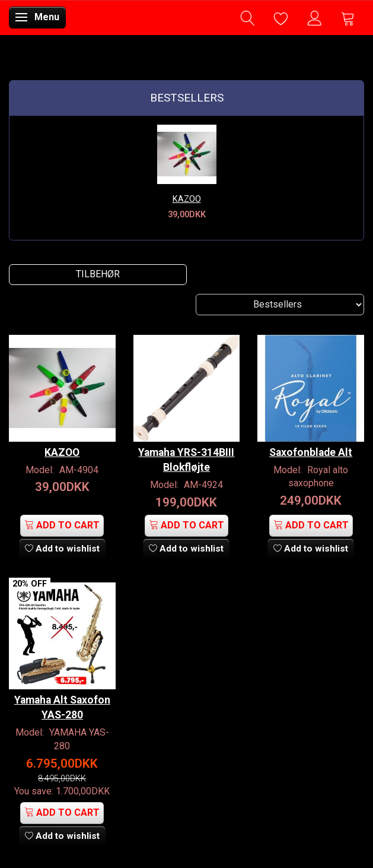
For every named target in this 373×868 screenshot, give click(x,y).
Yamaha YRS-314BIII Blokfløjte (186, 460)
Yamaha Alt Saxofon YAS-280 (62, 707)
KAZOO (187, 199)
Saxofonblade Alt (311, 452)
